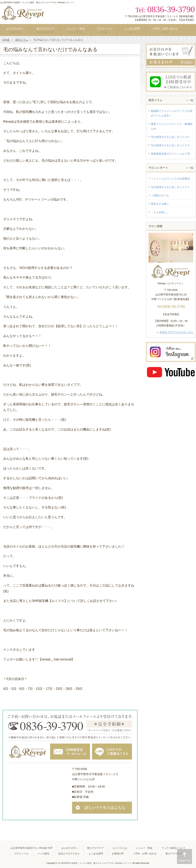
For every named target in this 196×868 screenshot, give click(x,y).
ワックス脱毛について (173, 848)
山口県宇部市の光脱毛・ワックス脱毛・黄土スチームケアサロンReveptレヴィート (95, 863)
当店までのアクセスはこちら (176, 332)
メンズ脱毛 (43, 854)
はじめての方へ (70, 848)
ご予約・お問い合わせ (145, 854)
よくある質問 (96, 854)
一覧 (191, 100)
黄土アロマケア (95, 848)
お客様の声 (118, 854)
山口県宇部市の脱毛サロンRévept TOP (32, 848)
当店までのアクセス (69, 854)
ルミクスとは (120, 848)
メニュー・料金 (144, 848)
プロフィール (21, 854)
